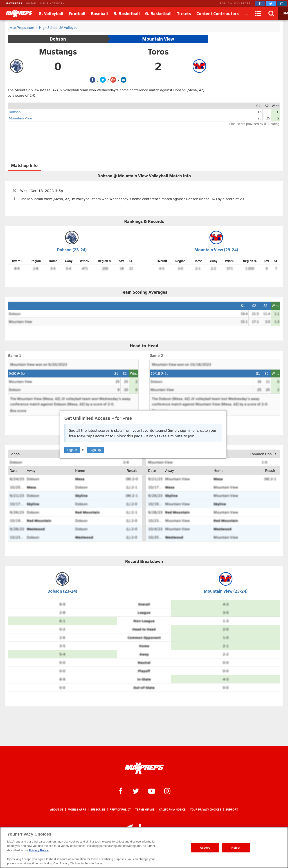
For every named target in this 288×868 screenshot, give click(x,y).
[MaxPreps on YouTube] (152, 791)
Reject (236, 848)
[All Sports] (246, 14)
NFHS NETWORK (52, 3)
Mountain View (158, 39)
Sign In (72, 450)
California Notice (172, 810)
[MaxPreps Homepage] (144, 768)
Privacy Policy (120, 810)
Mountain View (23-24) (216, 250)
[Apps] (258, 14)
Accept (205, 848)
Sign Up (95, 450)
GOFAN (31, 3)
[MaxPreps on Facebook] (260, 3)
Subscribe (98, 810)
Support (232, 810)
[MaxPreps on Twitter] (271, 3)
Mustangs (58, 51)
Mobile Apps (77, 810)
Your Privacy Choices (206, 810)
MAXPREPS (14, 3)
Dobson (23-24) (72, 250)
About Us (57, 810)
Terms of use (145, 810)
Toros (158, 51)
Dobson (58, 39)
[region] (144, 847)
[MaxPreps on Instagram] (282, 3)
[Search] (272, 14)
